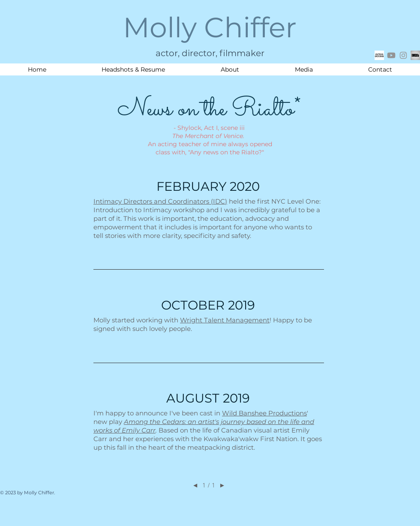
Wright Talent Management (225, 320)
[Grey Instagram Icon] (403, 55)
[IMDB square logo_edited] (415, 55)
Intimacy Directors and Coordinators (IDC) (160, 201)
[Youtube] (391, 55)
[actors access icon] (379, 55)
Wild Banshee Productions (264, 413)
